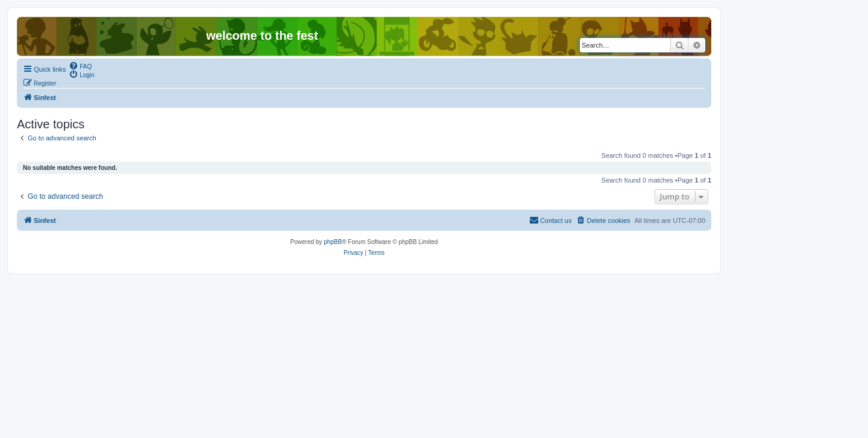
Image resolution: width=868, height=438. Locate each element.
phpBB (333, 242)
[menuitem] (80, 66)
